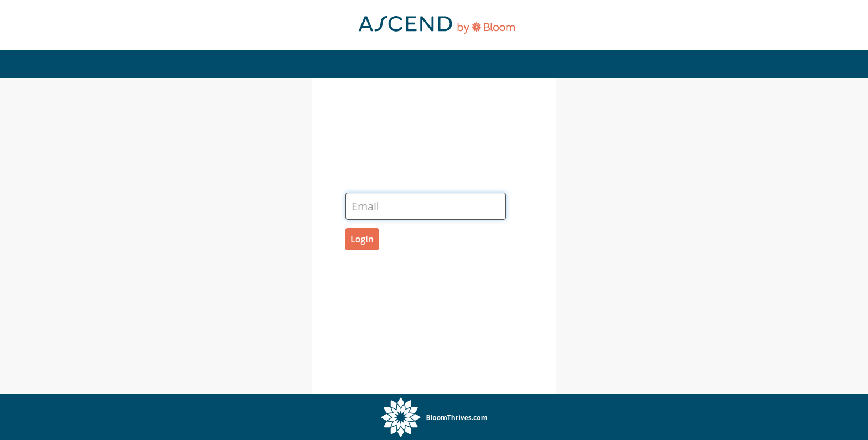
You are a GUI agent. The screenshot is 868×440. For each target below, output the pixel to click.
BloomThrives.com (457, 418)
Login (362, 239)
